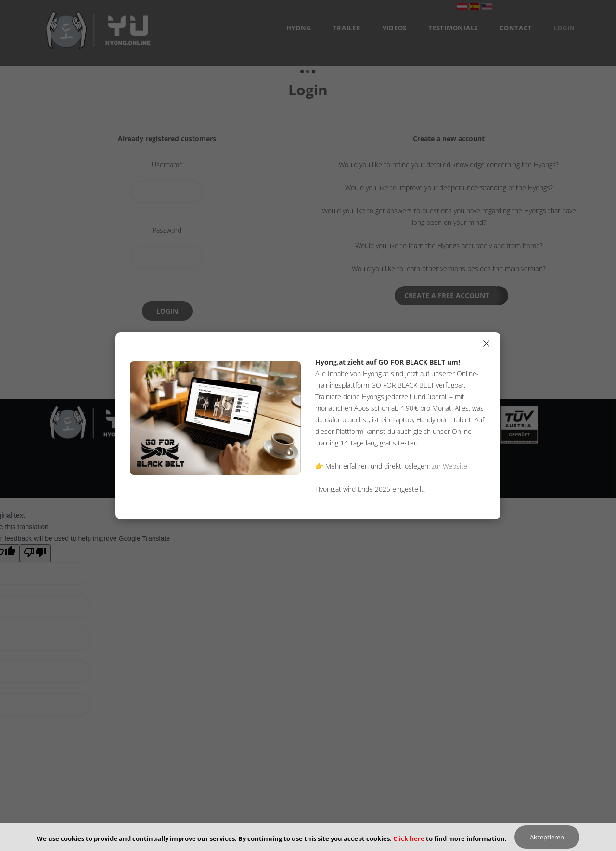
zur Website (449, 466)
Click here (409, 838)
